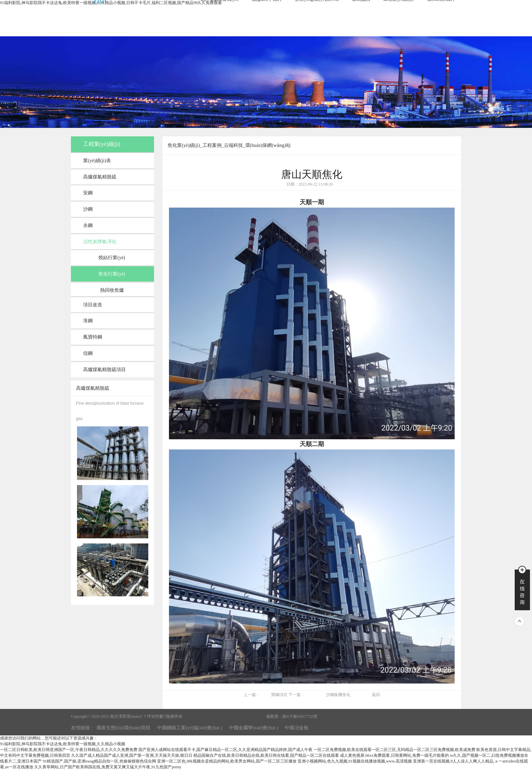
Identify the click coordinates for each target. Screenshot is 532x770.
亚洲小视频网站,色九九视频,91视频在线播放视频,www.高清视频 (355, 761)
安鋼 (88, 193)
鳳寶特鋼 (93, 337)
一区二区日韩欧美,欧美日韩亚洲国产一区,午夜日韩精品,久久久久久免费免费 (69, 750)
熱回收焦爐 (112, 290)
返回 (376, 695)
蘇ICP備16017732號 (300, 716)
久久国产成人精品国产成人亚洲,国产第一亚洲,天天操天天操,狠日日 (132, 755)
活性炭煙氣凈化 (100, 242)
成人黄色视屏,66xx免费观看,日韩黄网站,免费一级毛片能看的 (394, 755)
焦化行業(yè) (112, 274)
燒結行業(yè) (112, 258)
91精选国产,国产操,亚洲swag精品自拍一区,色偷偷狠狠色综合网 (99, 761)
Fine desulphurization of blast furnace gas (110, 411)
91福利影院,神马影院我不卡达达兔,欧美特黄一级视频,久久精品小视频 (63, 744)
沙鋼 (88, 209)
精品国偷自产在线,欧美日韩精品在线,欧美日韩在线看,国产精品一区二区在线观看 (266, 755)
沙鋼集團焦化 (338, 695)
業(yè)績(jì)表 (97, 161)
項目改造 (93, 305)
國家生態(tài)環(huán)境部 (123, 728)
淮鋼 (88, 321)
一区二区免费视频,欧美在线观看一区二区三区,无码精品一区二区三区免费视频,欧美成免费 (394, 750)
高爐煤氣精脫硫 (100, 177)
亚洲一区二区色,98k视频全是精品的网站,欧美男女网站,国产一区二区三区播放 (227, 761)
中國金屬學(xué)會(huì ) (253, 728)
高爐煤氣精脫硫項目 (104, 370)
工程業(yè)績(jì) (102, 144)
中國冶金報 (297, 728)
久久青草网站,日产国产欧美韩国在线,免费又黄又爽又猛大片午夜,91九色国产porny (108, 767)
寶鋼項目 (279, 695)
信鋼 (88, 353)
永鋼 (88, 225)
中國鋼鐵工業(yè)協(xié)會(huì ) (190, 728)
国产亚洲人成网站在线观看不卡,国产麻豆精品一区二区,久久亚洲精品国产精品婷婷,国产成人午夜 (225, 750)
